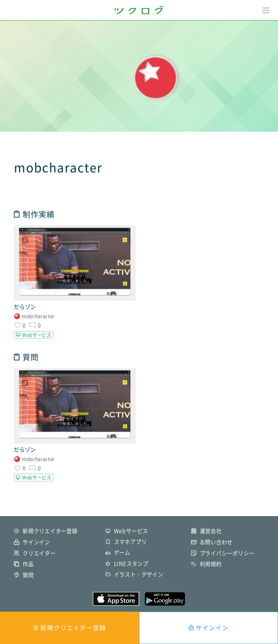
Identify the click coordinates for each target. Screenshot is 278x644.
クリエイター (39, 553)
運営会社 (211, 531)
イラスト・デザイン (139, 574)
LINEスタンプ (131, 564)
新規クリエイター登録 (73, 628)
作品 (28, 564)
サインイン (212, 628)
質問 (28, 575)
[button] (266, 10)
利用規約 (211, 564)
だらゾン (25, 307)
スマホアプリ (130, 542)
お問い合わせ (216, 542)
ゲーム (122, 552)
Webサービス (37, 335)
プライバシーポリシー (227, 553)
